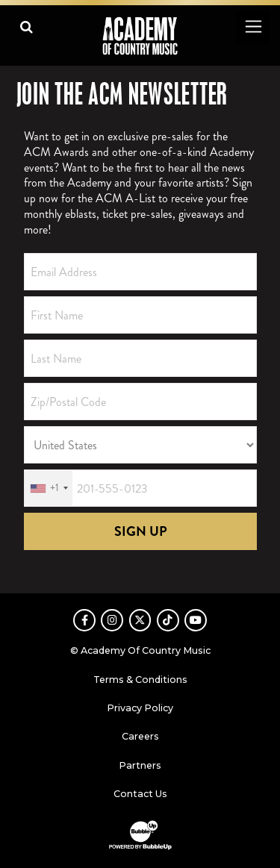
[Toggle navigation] (253, 26)
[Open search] (27, 26)
